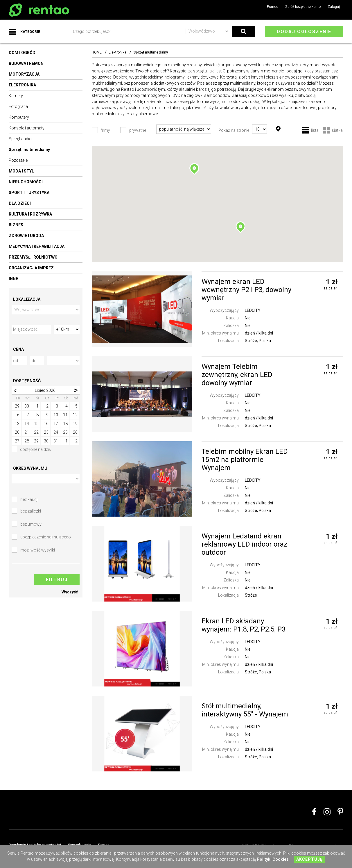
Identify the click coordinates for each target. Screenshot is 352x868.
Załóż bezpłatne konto (303, 7)
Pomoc (273, 7)
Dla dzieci (20, 203)
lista (315, 131)
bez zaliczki (31, 511)
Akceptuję (309, 859)
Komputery (19, 117)
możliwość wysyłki (38, 550)
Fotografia (18, 106)
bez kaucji (29, 500)
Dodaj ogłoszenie (304, 32)
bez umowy (31, 524)
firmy (105, 130)
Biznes (16, 225)
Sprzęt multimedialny (29, 150)
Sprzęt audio (20, 139)
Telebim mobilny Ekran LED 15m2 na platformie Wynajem (245, 460)
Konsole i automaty (27, 128)
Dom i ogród (22, 53)
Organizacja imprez (31, 268)
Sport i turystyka (29, 193)
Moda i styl (21, 171)
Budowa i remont (28, 63)
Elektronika (22, 85)
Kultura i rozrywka (30, 214)
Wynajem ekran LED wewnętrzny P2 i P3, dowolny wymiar (246, 290)
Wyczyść (70, 592)
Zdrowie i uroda (26, 236)
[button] (194, 169)
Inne (13, 279)
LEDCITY (253, 310)
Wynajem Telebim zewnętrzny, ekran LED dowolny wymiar (237, 375)
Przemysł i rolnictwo (33, 257)
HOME (97, 52)
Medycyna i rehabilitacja (37, 246)
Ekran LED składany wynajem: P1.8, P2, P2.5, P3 (244, 625)
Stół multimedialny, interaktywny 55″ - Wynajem (245, 710)
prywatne (138, 130)
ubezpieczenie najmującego (46, 537)
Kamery (16, 96)
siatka (337, 131)
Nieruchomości (26, 182)
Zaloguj (334, 7)
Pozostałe (18, 160)
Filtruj (57, 580)
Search (244, 31)
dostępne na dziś (31, 450)
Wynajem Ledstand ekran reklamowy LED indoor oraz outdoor (244, 544)
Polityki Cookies (273, 859)
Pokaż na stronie (234, 130)
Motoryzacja (24, 74)
